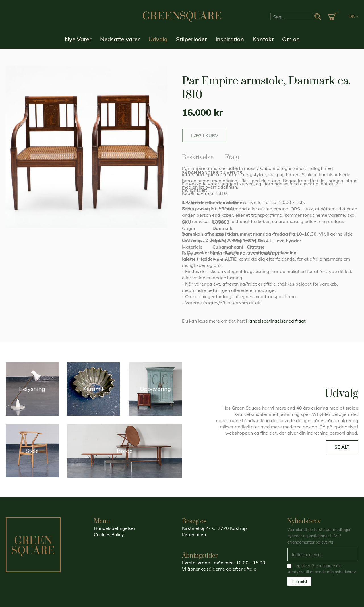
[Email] (323, 555)
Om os (291, 39)
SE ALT (342, 447)
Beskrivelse (198, 156)
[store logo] (182, 16)
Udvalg (158, 39)
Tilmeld (299, 581)
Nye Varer (78, 39)
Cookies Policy (109, 534)
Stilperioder (192, 39)
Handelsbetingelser (115, 528)
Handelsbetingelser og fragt (276, 321)
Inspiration (230, 39)
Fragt (232, 156)
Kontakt (263, 39)
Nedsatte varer (120, 39)
